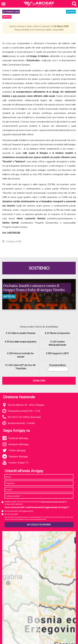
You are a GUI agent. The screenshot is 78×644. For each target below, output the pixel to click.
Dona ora (39, 381)
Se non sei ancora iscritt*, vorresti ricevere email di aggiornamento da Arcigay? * (37, 507)
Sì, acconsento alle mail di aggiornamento (19, 511)
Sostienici (39, 268)
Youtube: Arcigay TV (18, 463)
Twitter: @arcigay (17, 450)
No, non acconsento (11, 514)
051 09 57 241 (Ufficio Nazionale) (24, 417)
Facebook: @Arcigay (18, 438)
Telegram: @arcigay (18, 456)
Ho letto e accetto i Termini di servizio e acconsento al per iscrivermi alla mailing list (36, 503)
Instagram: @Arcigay (19, 444)
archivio (71, 12)
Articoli (7, 17)
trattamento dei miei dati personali (53, 502)
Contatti (31, 423)
